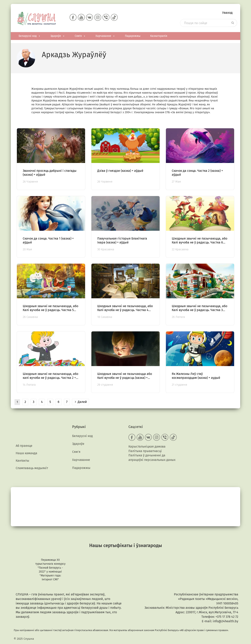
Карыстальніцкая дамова (147, 447)
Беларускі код (30, 37)
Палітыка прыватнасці (145, 451)
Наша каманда (26, 454)
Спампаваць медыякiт (32, 469)
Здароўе (58, 37)
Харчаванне (105, 37)
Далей (81, 402)
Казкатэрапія (159, 37)
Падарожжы (133, 37)
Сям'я (80, 37)
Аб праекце (24, 446)
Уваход (227, 13)
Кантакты (22, 461)
